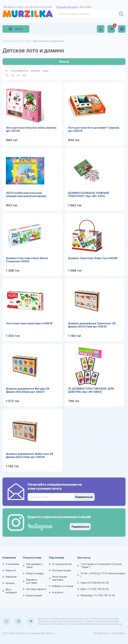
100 (24, 75)
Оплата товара (35, 573)
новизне (35, 71)
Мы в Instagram (11, 591)
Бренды (10, 583)
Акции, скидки (34, 595)
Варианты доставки (32, 581)
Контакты (58, 592)
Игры (28, 41)
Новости (11, 570)
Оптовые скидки (62, 570)
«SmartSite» (118, 633)
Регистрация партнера (59, 578)
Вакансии (11, 577)
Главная (7, 41)
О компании (12, 564)
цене (46, 71)
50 (18, 75)
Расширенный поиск (67, 7)
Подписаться (80, 527)
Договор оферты (36, 589)
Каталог (18, 41)
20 (13, 75)
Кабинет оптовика (63, 586)
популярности (20, 71)
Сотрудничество (62, 564)
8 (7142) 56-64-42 (98, 583)
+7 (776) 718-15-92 (98, 589)
